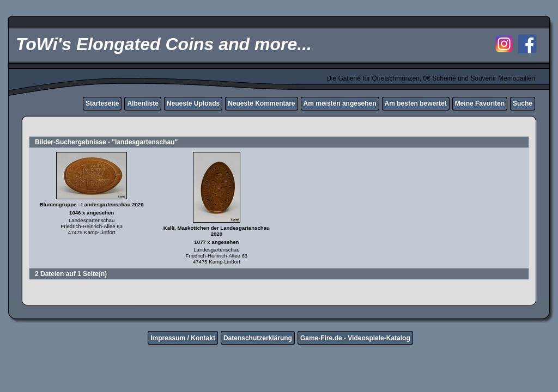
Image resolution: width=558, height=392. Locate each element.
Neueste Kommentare (261, 103)
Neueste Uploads (193, 103)
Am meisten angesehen (340, 103)
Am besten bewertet (416, 103)
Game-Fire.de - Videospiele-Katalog (355, 338)
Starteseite (102, 103)
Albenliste (142, 103)
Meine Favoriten (480, 103)
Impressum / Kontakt (183, 338)
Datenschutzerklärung (258, 338)
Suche (523, 103)
